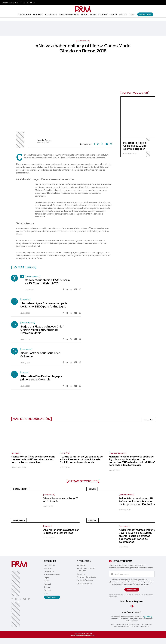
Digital (85, 14)
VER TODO (148, 420)
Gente (93, 14)
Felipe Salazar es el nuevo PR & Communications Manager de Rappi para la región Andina (137, 501)
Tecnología (49, 495)
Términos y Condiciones (86, 577)
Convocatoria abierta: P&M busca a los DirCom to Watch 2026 (47, 282)
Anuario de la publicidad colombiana (86, 570)
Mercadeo (38, 14)
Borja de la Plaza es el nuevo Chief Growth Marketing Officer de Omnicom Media (42, 330)
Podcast (103, 14)
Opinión (113, 14)
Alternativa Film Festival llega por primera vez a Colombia (42, 378)
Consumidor (51, 14)
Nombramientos (126, 495)
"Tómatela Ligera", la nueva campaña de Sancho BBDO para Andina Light (44, 305)
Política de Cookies (84, 583)
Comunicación (24, 14)
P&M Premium (145, 14)
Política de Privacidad (85, 580)
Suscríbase (81, 565)
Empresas (16, 453)
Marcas (47, 526)
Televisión (124, 526)
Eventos (123, 14)
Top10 (132, 14)
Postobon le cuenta (118, 453)
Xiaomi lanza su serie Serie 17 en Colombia (40, 355)
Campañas (65, 453)
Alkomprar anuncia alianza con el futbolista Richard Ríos (61, 531)
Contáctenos (82, 574)
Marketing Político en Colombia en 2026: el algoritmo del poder (135, 146)
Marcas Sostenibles (69, 14)
